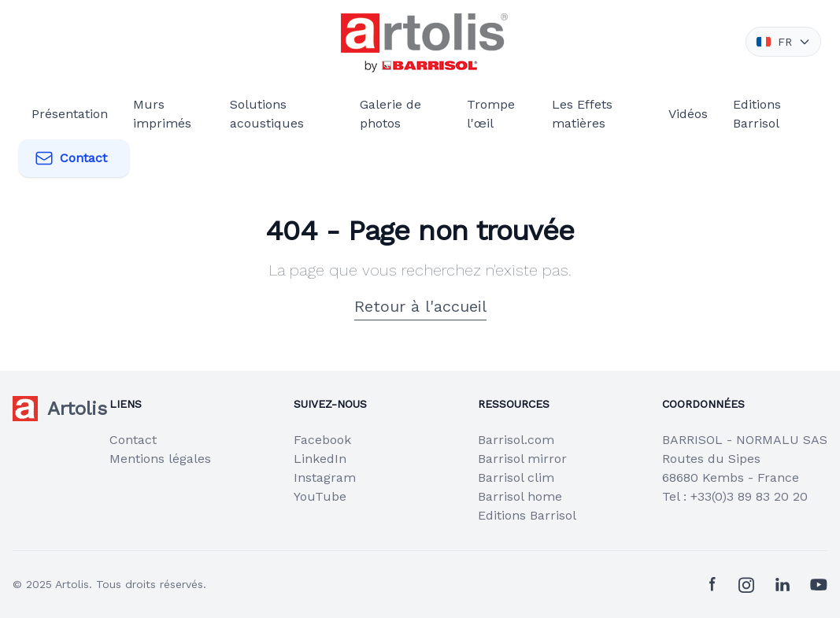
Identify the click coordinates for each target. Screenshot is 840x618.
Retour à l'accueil (420, 306)
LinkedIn (320, 459)
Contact (71, 158)
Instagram (325, 477)
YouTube (320, 496)
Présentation (70, 114)
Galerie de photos (390, 114)
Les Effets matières (582, 114)
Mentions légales (160, 459)
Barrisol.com (516, 440)
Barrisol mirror (522, 459)
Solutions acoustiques (267, 114)
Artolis (72, 584)
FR (783, 42)
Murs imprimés (162, 114)
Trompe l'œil (491, 114)
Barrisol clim (516, 477)
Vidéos (688, 114)
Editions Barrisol (757, 114)
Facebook (322, 440)
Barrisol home (520, 496)
